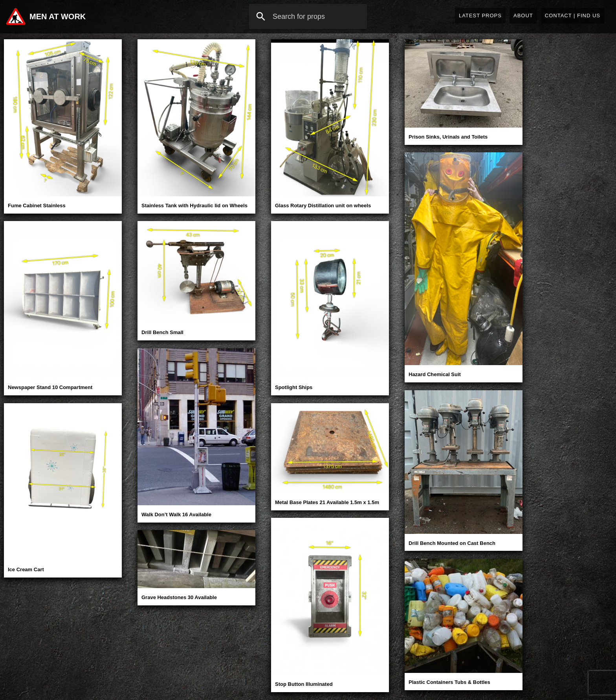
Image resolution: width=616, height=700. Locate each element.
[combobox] (308, 16)
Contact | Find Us (573, 16)
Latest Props (480, 16)
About (523, 16)
